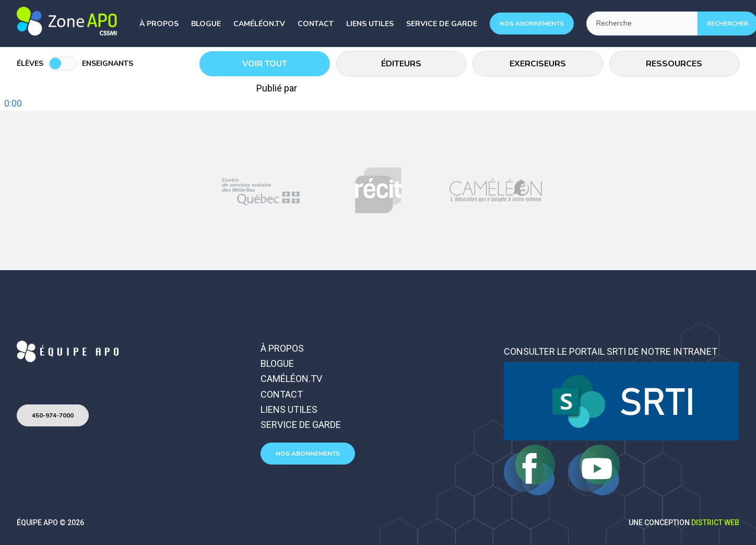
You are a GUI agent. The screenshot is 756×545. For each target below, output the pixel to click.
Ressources (674, 64)
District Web (715, 523)
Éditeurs (401, 64)
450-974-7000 (53, 415)
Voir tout (265, 64)
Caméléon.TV (259, 24)
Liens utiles (370, 24)
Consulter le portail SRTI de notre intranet (611, 351)
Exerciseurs (538, 64)
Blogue (206, 24)
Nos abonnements (532, 24)
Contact (316, 24)
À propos (159, 24)
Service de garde (442, 24)
